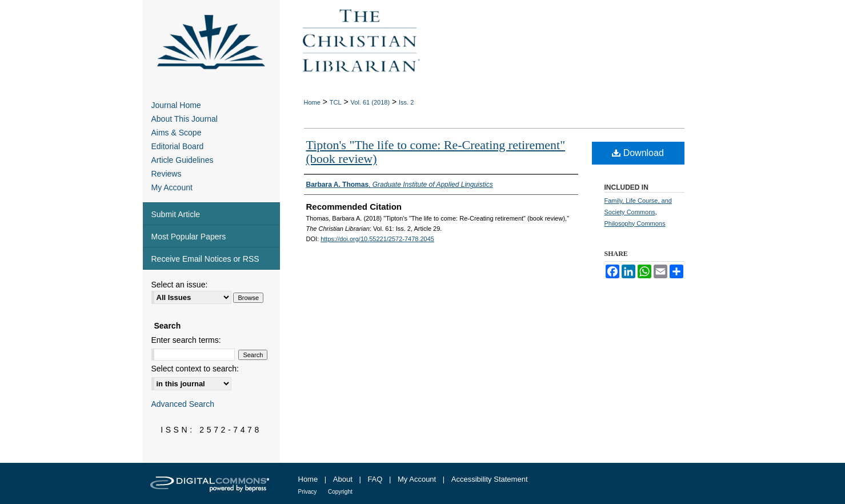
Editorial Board (178, 146)
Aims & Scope (177, 133)
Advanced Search (183, 404)
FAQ (375, 479)
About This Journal (185, 119)
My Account (172, 187)
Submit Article (176, 214)
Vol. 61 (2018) (371, 102)
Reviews (167, 174)
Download (638, 153)
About (343, 479)
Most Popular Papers (189, 237)
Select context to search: (195, 369)
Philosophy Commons (635, 223)
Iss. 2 (406, 102)
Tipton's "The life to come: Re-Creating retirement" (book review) (436, 152)
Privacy (308, 492)
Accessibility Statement (490, 479)
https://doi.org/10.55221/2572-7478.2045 (377, 239)
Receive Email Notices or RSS (205, 259)
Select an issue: (180, 285)
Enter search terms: (186, 340)
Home (312, 102)
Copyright (340, 492)
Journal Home (176, 105)
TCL (336, 102)
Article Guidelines (183, 160)
